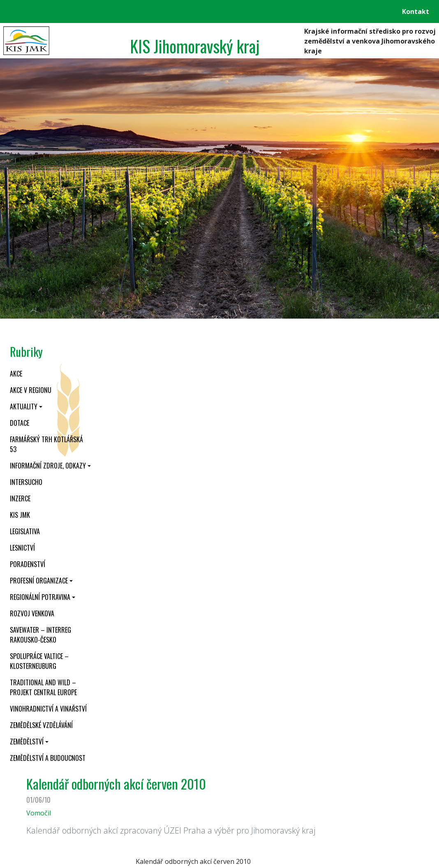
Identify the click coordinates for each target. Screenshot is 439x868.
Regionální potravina (40, 597)
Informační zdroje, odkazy (48, 466)
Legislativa (25, 531)
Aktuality (24, 406)
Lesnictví (22, 548)
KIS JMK (20, 515)
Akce (16, 374)
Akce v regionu (31, 390)
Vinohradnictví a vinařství (48, 709)
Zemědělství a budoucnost (48, 758)
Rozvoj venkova (32, 613)
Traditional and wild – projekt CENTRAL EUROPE (43, 687)
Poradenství (28, 564)
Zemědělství (27, 742)
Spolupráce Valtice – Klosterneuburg (39, 661)
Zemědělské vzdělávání (41, 725)
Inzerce (20, 498)
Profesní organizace (39, 581)
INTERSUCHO (26, 482)
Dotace (20, 423)
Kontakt (416, 11)
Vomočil (39, 813)
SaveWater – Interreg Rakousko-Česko (40, 635)
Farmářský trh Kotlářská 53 (46, 444)
